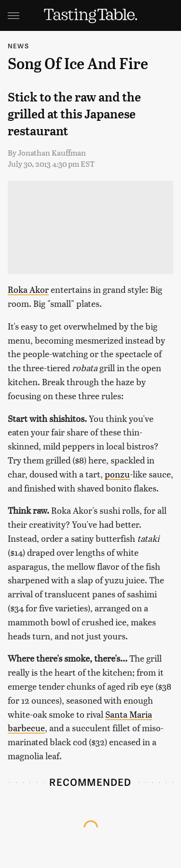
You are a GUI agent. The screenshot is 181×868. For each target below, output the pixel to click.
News (18, 46)
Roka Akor (28, 289)
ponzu (117, 474)
